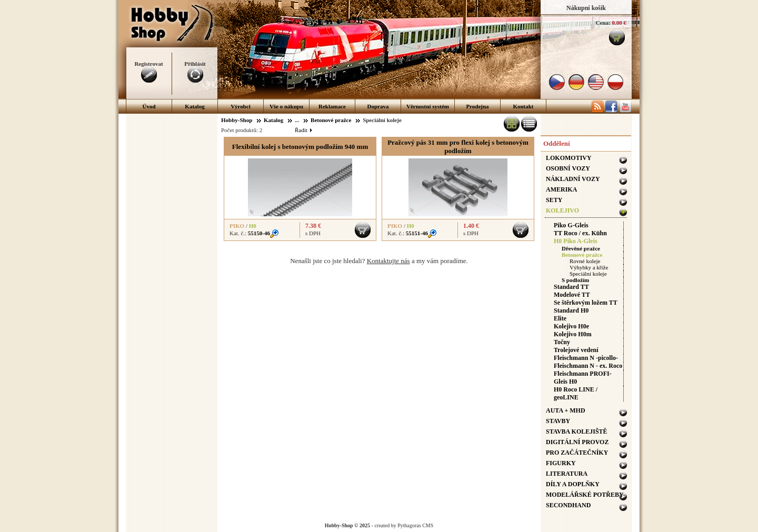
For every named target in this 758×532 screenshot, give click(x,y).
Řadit (303, 130)
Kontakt (523, 106)
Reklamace (332, 106)
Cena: (603, 23)
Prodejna (477, 106)
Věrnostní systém (428, 106)
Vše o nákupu (286, 106)
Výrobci (241, 106)
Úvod (149, 106)
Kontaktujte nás (388, 261)
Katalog (195, 106)
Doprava (378, 106)
